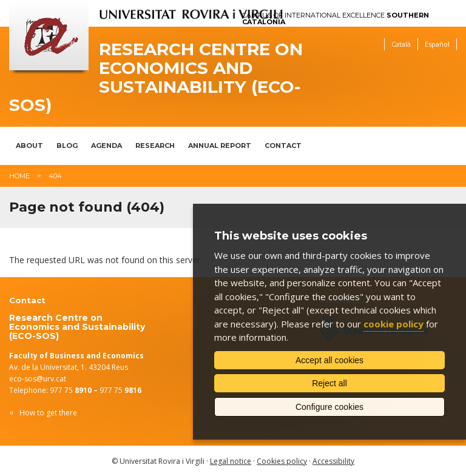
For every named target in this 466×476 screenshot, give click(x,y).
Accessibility (333, 461)
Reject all (329, 383)
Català (401, 44)
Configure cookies (329, 407)
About (29, 146)
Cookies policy (282, 461)
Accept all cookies (329, 360)
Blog (67, 146)
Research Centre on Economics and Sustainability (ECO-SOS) (156, 77)
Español (437, 44)
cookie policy (393, 324)
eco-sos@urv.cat (38, 379)
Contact (283, 146)
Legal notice (231, 461)
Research (155, 146)
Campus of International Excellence (336, 19)
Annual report (220, 146)
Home (19, 176)
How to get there (48, 413)
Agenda (106, 146)
